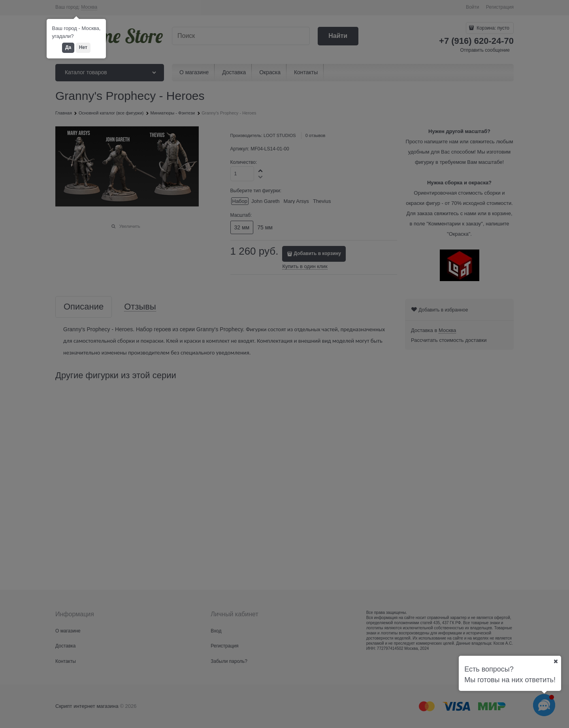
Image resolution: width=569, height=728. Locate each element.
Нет (83, 47)
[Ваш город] (556, 661)
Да (68, 47)
